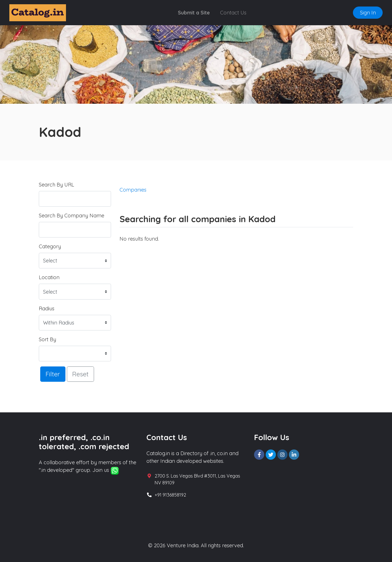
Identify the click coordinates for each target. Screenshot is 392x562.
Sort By (47, 339)
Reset (80, 374)
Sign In (368, 13)
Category (50, 246)
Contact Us (233, 13)
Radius (47, 308)
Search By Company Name (72, 216)
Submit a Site (194, 13)
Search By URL (57, 185)
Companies (133, 190)
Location (49, 277)
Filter (53, 374)
